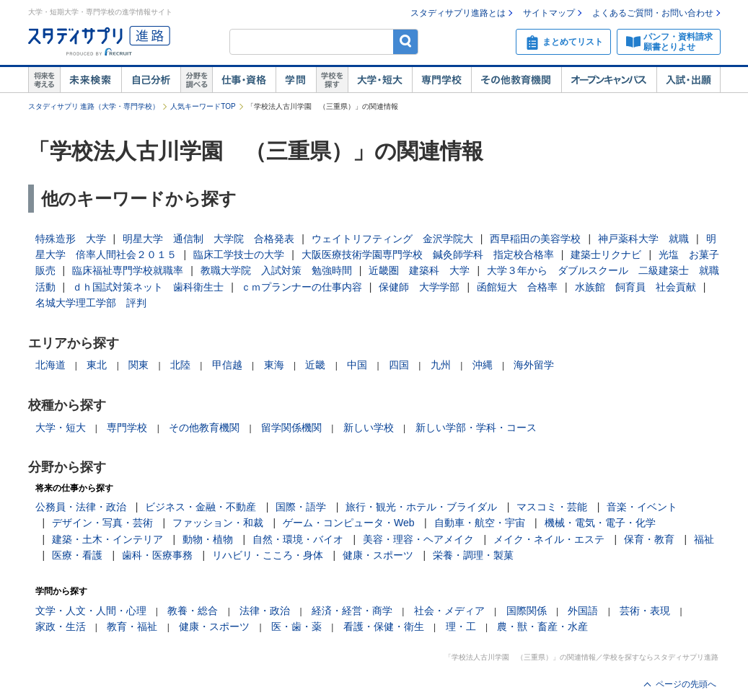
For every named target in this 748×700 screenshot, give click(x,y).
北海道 (50, 365)
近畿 (315, 365)
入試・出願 (688, 80)
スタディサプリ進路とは (458, 13)
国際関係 (527, 611)
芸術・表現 (645, 611)
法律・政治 (265, 611)
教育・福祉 (132, 626)
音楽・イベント (642, 507)
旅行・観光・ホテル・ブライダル (421, 507)
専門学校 (441, 80)
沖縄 (483, 365)
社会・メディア (449, 611)
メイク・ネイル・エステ (549, 539)
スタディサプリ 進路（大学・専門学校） (94, 106)
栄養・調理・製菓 (473, 555)
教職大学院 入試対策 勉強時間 (276, 270)
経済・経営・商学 (352, 611)
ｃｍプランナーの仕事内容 (302, 287)
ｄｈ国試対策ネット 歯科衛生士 (148, 287)
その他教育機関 (516, 80)
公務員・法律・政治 (81, 507)
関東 (138, 365)
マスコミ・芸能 (552, 507)
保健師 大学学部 (419, 287)
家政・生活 (61, 626)
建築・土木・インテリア (107, 539)
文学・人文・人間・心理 (91, 611)
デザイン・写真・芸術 (102, 523)
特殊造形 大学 (71, 239)
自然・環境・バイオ (298, 539)
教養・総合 (193, 611)
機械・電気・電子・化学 (600, 523)
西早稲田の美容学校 (535, 239)
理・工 (461, 626)
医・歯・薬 (296, 626)
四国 (399, 365)
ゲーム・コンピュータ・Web (349, 523)
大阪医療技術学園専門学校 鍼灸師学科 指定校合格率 (428, 254)
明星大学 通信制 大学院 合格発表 (208, 239)
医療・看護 (77, 555)
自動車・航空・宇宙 (480, 523)
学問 (296, 80)
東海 (274, 365)
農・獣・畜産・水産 (542, 626)
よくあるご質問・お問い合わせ (653, 13)
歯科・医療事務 (157, 555)
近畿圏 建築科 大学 (419, 270)
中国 (357, 365)
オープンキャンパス (609, 80)
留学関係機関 (291, 427)
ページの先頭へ (686, 684)
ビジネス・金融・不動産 (201, 507)
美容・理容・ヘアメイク (418, 539)
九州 (441, 365)
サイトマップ (549, 13)
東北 (97, 365)
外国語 (583, 611)
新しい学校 (369, 427)
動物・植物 (208, 539)
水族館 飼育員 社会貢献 (635, 287)
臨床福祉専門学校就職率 (128, 270)
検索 (406, 41)
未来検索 (91, 80)
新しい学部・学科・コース (476, 427)
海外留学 (534, 365)
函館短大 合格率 (517, 287)
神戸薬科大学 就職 (643, 239)
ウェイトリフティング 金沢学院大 (392, 239)
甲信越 (227, 365)
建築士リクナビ (606, 254)
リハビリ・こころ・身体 (268, 555)
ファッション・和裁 (218, 523)
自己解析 (151, 80)
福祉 (704, 539)
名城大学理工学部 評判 (91, 303)
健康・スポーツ (378, 555)
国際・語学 (301, 507)
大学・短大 (380, 80)
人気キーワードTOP (203, 106)
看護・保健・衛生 (384, 626)
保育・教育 (649, 539)
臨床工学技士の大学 (239, 254)
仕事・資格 (244, 80)
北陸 (180, 365)
